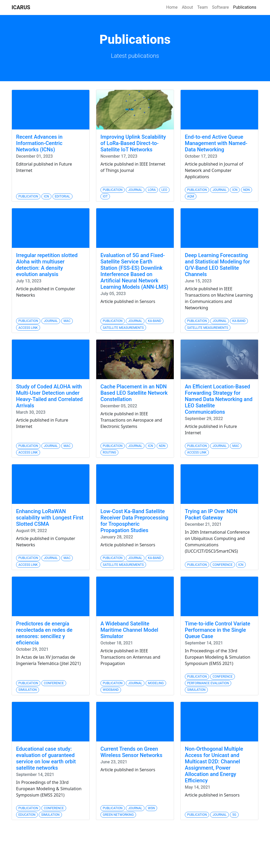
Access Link (28, 328)
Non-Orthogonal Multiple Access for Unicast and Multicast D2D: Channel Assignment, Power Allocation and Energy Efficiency (214, 765)
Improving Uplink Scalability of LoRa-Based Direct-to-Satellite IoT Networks (133, 143)
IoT (105, 196)
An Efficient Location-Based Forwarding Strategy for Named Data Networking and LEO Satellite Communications (219, 399)
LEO (164, 190)
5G (234, 815)
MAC (67, 321)
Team (202, 7)
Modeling (156, 683)
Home (172, 7)
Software (220, 7)
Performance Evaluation (208, 683)
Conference (223, 565)
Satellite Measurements (123, 328)
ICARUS (21, 7)
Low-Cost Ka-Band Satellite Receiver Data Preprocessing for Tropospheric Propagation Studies (134, 521)
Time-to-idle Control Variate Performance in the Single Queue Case (218, 630)
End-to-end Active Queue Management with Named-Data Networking (216, 143)
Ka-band (155, 321)
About (187, 7)
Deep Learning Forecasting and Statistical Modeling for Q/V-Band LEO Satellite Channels (217, 265)
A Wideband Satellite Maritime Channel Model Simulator (129, 630)
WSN (151, 808)
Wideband (111, 690)
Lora (152, 190)
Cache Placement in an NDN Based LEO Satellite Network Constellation (134, 393)
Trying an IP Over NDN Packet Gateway (211, 514)
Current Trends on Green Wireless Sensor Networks (131, 752)
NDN (246, 190)
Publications (245, 7)
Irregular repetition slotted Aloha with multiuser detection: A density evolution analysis (47, 265)
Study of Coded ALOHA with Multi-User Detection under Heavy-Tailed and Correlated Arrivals (49, 396)
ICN (46, 196)
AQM (191, 196)
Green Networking (118, 815)
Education (27, 815)
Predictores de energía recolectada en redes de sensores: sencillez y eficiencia (44, 633)
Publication (28, 196)
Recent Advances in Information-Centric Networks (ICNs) (39, 143)
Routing (110, 452)
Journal (135, 190)
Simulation (28, 690)
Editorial (62, 196)
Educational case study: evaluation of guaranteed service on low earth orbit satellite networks (46, 758)
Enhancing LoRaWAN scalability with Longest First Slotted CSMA (50, 518)
